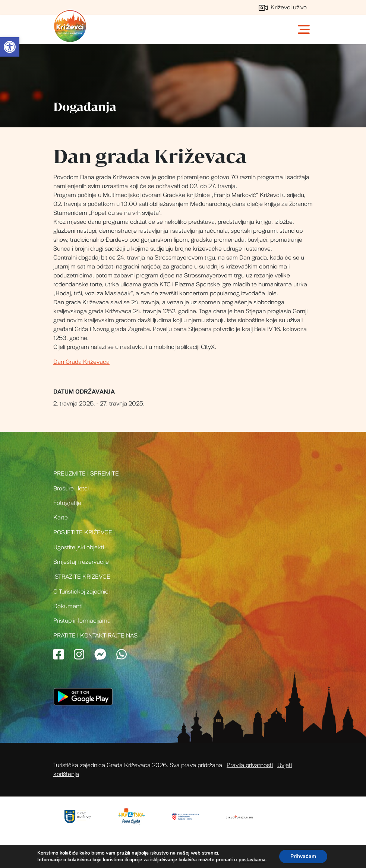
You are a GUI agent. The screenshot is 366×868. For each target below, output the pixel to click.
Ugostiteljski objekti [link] (79, 547)
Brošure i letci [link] (71, 489)
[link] (10, 47)
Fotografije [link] (67, 503)
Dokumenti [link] (68, 606)
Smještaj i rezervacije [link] (81, 562)
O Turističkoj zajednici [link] (81, 592)
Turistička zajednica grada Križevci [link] (70, 26)
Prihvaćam (303, 856)
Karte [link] (61, 518)
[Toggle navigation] (305, 29)
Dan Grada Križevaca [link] (81, 362)
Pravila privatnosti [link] (250, 765)
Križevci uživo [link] (283, 7)
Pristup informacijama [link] (82, 621)
